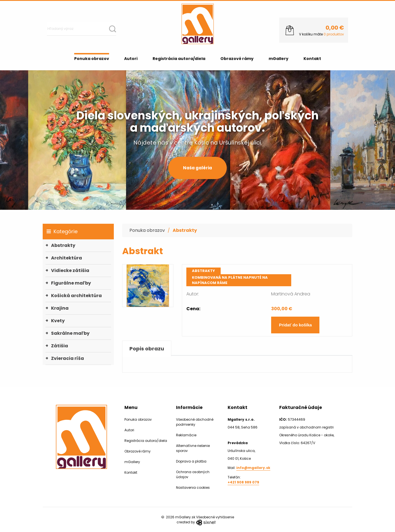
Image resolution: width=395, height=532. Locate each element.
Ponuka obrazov (92, 59)
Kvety (58, 321)
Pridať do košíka (295, 325)
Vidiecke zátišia (70, 270)
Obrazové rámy (237, 59)
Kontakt (312, 59)
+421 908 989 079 (243, 482)
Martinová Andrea (291, 294)
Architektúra (67, 258)
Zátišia (60, 346)
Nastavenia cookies (193, 488)
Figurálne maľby (71, 283)
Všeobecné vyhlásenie (215, 517)
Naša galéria (197, 168)
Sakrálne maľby (70, 333)
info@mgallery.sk (253, 468)
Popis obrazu (147, 349)
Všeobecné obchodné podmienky (195, 422)
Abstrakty (63, 245)
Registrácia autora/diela (179, 59)
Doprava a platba (191, 461)
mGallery (279, 59)
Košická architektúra (76, 296)
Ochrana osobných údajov (193, 474)
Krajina (60, 308)
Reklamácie (186, 435)
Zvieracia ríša (68, 358)
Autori (131, 59)
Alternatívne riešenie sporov (193, 448)
